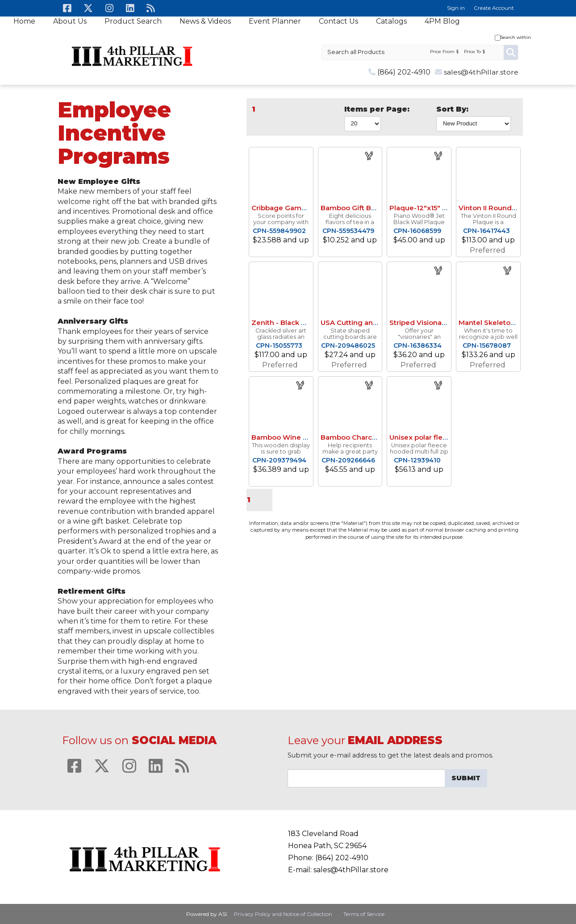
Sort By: (452, 109)
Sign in (456, 8)
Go (511, 52)
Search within (516, 37)
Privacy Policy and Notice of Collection (283, 914)
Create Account (494, 8)
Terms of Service (364, 914)
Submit (466, 778)
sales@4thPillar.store (481, 72)
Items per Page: (377, 109)
